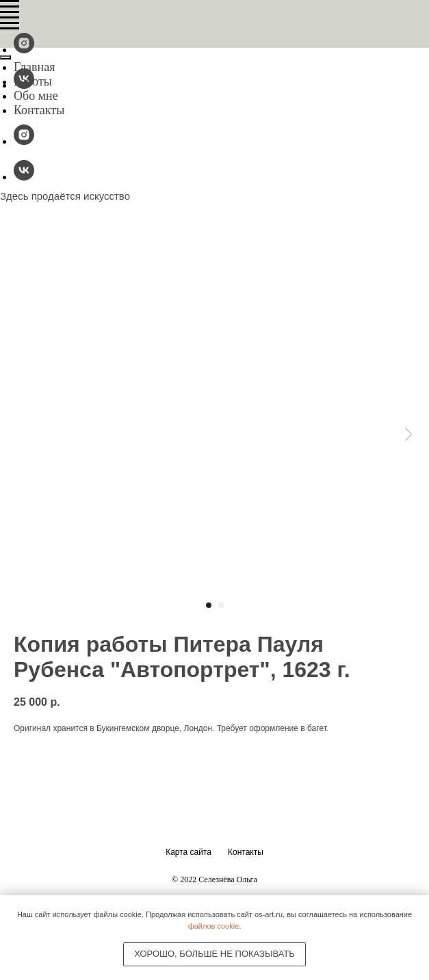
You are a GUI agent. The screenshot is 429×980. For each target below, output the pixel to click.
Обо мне (36, 96)
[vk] (24, 177)
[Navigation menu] (10, 7)
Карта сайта (188, 852)
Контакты (39, 110)
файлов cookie (214, 926)
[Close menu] (5, 57)
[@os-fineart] (24, 50)
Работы (33, 81)
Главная (34, 67)
